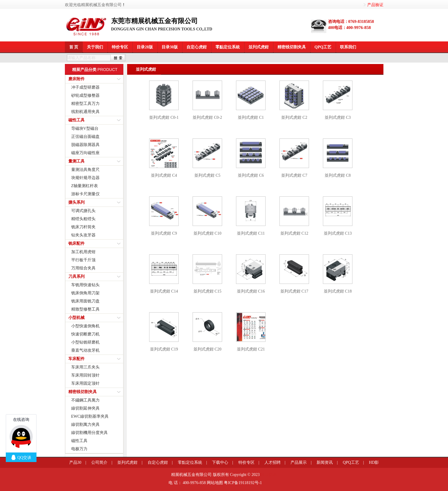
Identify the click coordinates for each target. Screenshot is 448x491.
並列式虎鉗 (259, 47)
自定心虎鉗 (197, 47)
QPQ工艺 (323, 47)
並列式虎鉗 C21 (251, 349)
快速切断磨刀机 (85, 334)
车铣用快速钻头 (85, 285)
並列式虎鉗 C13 (338, 233)
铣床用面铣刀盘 (85, 301)
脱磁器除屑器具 (85, 145)
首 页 (74, 47)
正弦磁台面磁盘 (85, 137)
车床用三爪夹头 (85, 367)
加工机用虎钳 (83, 252)
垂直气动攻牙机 (85, 350)
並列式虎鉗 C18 (338, 291)
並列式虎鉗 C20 (207, 349)
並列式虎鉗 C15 (207, 291)
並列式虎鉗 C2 (294, 117)
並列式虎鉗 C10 (207, 233)
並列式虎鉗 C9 (164, 233)
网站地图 (215, 483)
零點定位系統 (228, 47)
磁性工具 (79, 441)
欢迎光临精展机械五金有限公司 (93, 5)
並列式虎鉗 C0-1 (164, 117)
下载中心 (220, 462)
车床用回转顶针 (85, 375)
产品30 (75, 462)
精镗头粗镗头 (83, 219)
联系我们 (348, 47)
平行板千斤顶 (83, 260)
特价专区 (120, 47)
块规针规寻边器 (85, 178)
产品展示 (299, 462)
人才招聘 (273, 462)
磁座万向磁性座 (85, 153)
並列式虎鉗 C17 (294, 291)
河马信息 (269, 475)
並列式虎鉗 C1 (251, 117)
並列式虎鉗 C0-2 (207, 117)
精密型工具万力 (85, 104)
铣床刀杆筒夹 (83, 227)
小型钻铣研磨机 (85, 342)
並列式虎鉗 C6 (251, 175)
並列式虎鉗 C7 (294, 175)
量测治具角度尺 (85, 170)
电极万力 (79, 449)
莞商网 (263, 484)
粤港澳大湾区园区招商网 (278, 484)
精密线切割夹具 (292, 47)
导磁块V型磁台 (85, 128)
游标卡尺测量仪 (85, 194)
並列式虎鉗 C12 (294, 233)
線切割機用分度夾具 (89, 433)
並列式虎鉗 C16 (251, 291)
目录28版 (145, 47)
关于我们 (95, 47)
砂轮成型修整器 (85, 95)
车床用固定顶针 (85, 383)
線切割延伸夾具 (85, 408)
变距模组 (268, 484)
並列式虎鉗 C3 (338, 117)
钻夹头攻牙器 (83, 235)
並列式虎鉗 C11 (251, 233)
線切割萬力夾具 (85, 425)
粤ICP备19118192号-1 (243, 483)
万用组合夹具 (83, 268)
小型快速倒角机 (85, 326)
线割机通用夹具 (85, 112)
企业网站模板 (273, 484)
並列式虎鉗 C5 (207, 175)
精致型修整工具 (85, 309)
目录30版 (170, 47)
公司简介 (99, 462)
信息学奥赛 (265, 484)
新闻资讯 (325, 462)
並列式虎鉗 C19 (164, 349)
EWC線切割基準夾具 (90, 416)
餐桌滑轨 (270, 484)
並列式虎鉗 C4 (164, 175)
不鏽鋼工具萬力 (85, 400)
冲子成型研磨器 (85, 87)
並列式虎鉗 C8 (338, 175)
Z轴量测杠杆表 (85, 186)
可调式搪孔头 (83, 211)
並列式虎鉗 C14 (164, 291)
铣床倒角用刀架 (85, 293)
